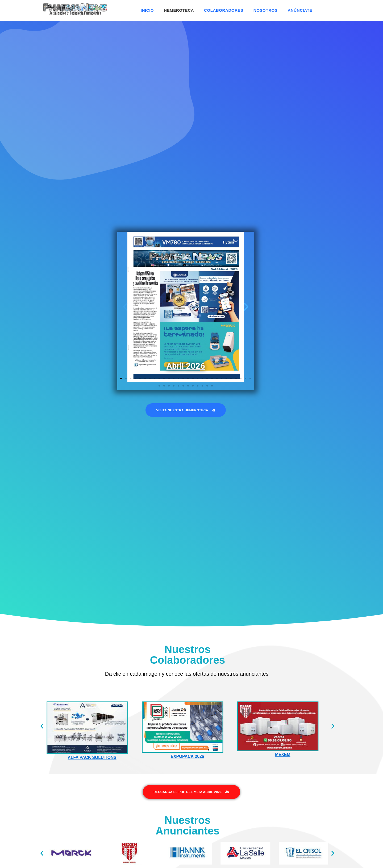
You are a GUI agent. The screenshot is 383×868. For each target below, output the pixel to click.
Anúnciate (300, 10)
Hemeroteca (179, 10)
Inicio (147, 10)
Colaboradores (224, 10)
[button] (125, 307)
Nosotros (266, 10)
